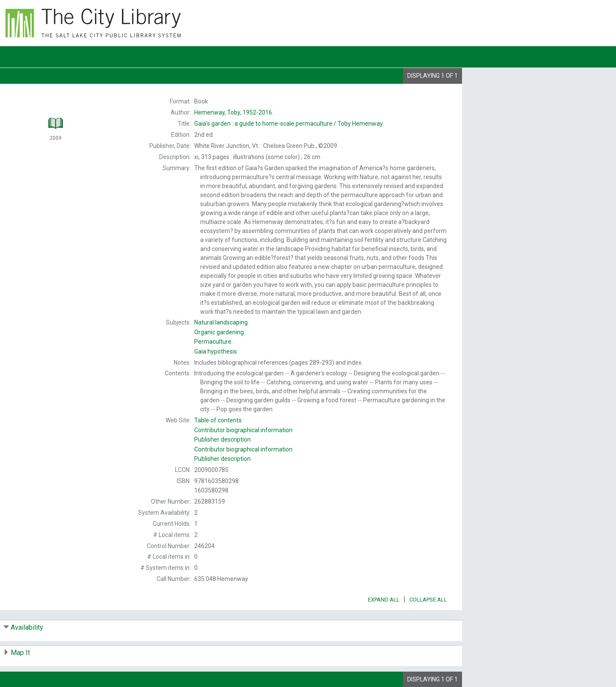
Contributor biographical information (243, 430)
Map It (20, 653)
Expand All (384, 600)
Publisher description (222, 439)
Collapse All (428, 600)
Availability (27, 627)
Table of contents (218, 420)
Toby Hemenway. (289, 124)
